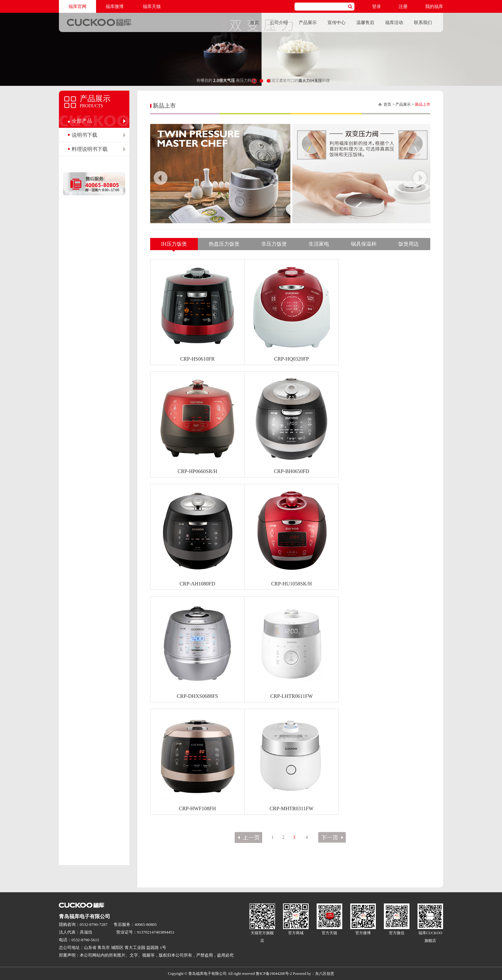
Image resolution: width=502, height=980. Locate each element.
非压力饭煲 (274, 244)
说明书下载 (85, 135)
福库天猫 (152, 7)
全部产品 (82, 121)
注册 (403, 7)
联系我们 (423, 23)
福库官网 (77, 7)
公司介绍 (279, 23)
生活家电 (319, 244)
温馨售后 (365, 23)
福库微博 (115, 7)
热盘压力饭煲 (224, 244)
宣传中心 (336, 23)
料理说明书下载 (90, 149)
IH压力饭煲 (174, 244)
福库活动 (394, 23)
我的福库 (434, 7)
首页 (255, 23)
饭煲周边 (409, 244)
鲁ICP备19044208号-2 (274, 974)
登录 (376, 7)
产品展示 (308, 23)
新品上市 (423, 104)
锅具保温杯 (364, 244)
